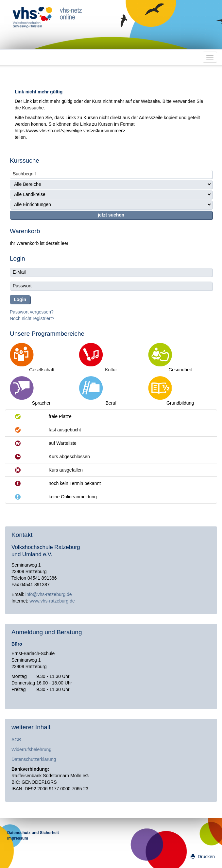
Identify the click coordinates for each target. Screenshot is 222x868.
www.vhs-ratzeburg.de (52, 601)
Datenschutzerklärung (34, 759)
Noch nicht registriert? (32, 318)
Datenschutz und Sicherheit (33, 833)
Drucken (203, 857)
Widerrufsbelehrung (31, 749)
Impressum (18, 838)
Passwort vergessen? (32, 312)
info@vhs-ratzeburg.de (49, 594)
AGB (16, 740)
